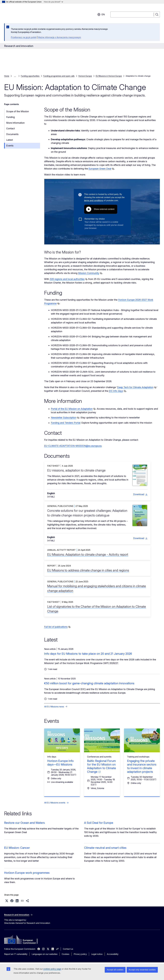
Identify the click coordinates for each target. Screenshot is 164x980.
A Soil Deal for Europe (99, 823)
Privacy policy (80, 954)
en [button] (101, 14)
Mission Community (89, 273)
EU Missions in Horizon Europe (109, 76)
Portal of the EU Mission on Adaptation (72, 409)
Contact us (68, 949)
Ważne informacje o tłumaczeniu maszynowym (60, 37)
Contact (10, 128)
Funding (10, 117)
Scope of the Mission (18, 111)
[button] (7, 901)
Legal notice (97, 954)
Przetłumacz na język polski (24, 37)
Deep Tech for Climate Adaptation (135, 387)
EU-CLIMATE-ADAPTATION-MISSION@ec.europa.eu (73, 446)
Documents (12, 134)
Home (7, 76)
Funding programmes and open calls (59, 76)
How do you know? (53, 2)
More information (15, 123)
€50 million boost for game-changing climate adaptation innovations (89, 683)
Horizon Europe (85, 76)
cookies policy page (52, 969)
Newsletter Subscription (64, 418)
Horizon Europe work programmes (27, 873)
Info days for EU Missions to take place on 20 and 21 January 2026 (88, 654)
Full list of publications (56, 627)
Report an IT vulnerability (16, 954)
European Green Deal (100, 169)
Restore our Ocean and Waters (24, 823)
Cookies (66, 954)
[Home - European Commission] (25, 13)
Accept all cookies (115, 970)
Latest (10, 140)
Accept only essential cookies (142, 970)
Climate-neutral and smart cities (105, 848)
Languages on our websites (45, 954)
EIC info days (116, 391)
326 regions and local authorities (67, 279)
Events (10, 146)
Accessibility (113, 954)
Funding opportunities (30, 76)
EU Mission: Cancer (17, 848)
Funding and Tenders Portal (66, 423)
